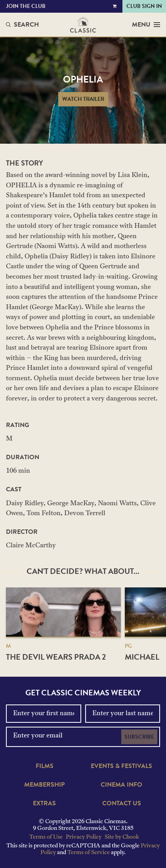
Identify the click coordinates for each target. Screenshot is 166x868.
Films (45, 766)
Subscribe (139, 737)
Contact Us (122, 803)
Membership (44, 785)
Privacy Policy (84, 837)
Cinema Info (121, 785)
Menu (146, 25)
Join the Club (26, 6)
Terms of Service (89, 853)
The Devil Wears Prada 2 (56, 657)
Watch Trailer (83, 99)
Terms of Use (46, 837)
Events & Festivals (121, 766)
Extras (44, 803)
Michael (142, 657)
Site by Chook (122, 837)
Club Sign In (144, 6)
